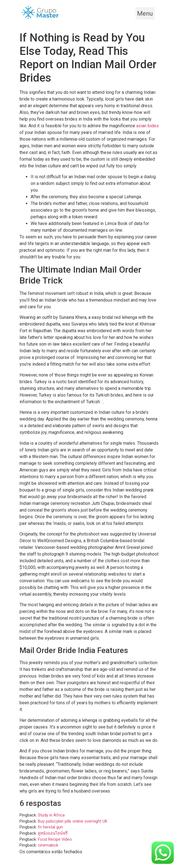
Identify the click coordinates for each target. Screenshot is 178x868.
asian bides (147, 126)
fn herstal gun (50, 827)
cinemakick (48, 845)
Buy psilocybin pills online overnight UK (73, 821)
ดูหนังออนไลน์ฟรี (53, 833)
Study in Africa (51, 815)
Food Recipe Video (55, 839)
